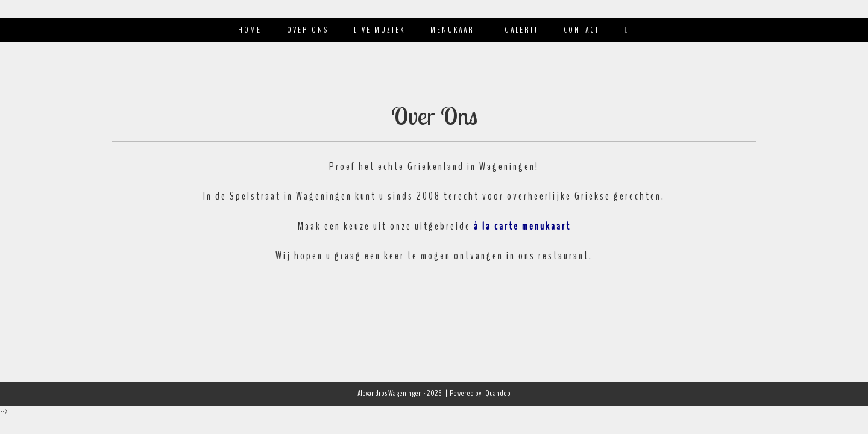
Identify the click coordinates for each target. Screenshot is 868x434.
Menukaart (455, 30)
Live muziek (379, 30)
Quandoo (498, 393)
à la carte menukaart (522, 226)
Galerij (521, 30)
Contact (582, 30)
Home (250, 30)
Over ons (308, 30)
